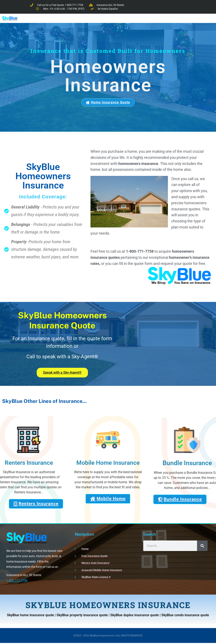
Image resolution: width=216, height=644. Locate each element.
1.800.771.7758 (17, 582)
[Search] (202, 547)
